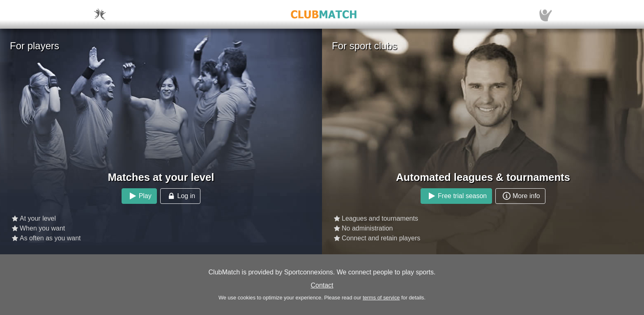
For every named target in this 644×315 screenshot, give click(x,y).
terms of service (381, 298)
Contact (322, 285)
